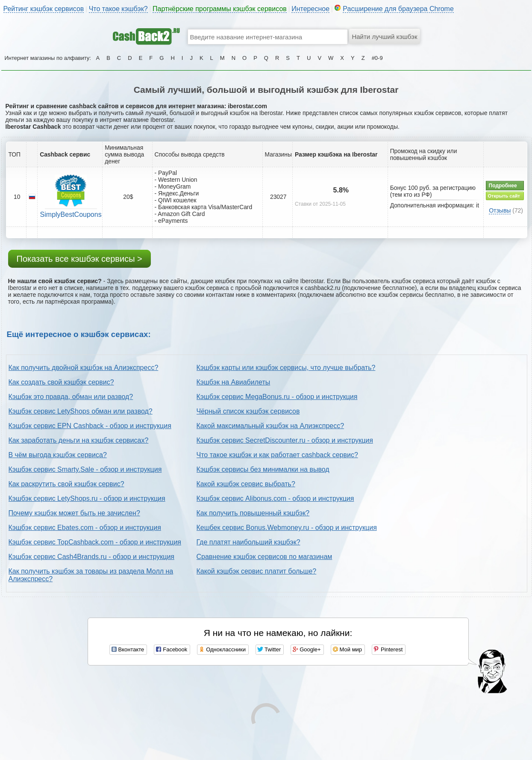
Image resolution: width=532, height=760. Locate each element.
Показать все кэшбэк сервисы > (79, 259)
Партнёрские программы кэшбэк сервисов (220, 9)
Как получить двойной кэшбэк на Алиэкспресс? (84, 368)
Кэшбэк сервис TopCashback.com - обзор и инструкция (95, 542)
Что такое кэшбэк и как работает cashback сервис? (277, 455)
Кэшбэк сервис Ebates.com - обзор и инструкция (85, 528)
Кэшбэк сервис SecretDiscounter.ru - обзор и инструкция (285, 440)
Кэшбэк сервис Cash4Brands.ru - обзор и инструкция (92, 557)
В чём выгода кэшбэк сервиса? (58, 455)
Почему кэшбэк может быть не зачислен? (74, 513)
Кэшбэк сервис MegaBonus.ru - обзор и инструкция (277, 397)
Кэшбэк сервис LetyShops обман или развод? (81, 411)
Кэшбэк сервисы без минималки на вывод (263, 469)
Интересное (310, 9)
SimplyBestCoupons (71, 214)
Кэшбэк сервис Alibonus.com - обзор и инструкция (275, 498)
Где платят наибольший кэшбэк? (248, 542)
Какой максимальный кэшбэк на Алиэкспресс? (270, 426)
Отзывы (500, 210)
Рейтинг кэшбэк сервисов (44, 9)
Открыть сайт (504, 196)
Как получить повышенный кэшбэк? (253, 513)
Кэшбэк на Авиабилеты (234, 382)
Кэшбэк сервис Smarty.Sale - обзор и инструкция (85, 469)
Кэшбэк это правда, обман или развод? (71, 397)
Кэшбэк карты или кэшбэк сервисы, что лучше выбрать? (286, 368)
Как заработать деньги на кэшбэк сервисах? (79, 440)
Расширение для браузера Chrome (398, 9)
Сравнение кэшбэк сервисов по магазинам (265, 557)
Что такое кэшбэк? (118, 9)
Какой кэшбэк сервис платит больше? (257, 571)
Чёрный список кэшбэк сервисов (248, 411)
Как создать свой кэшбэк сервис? (61, 382)
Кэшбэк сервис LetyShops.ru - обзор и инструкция (87, 498)
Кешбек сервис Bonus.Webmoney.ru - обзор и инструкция (287, 528)
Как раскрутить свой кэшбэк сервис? (66, 484)
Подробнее (503, 186)
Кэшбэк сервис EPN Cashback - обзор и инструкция (90, 426)
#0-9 (377, 58)
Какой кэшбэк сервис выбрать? (246, 484)
